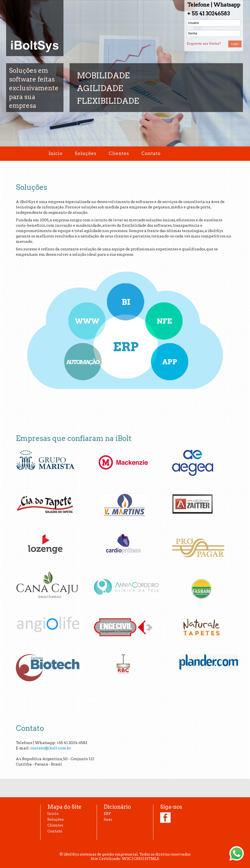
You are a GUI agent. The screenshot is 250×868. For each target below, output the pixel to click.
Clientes (119, 153)
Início (56, 153)
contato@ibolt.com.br (51, 748)
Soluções (86, 153)
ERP (107, 814)
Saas (108, 819)
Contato (151, 153)
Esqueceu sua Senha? (204, 44)
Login (235, 44)
